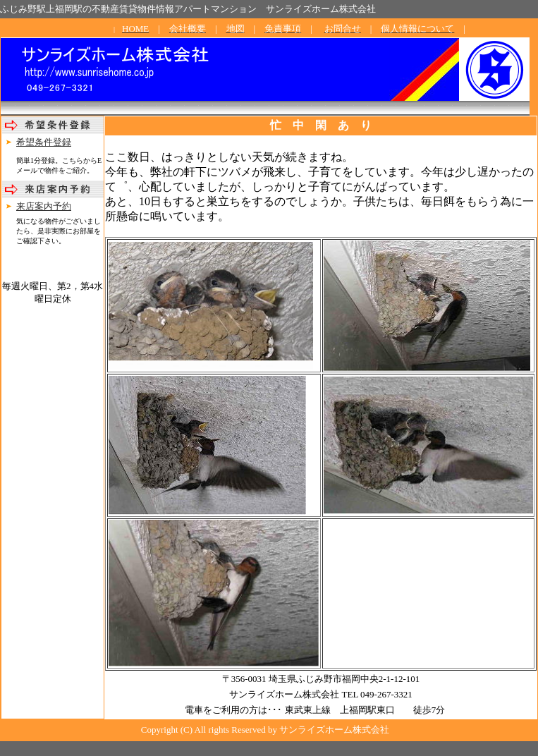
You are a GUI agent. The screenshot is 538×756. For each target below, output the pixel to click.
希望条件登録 (44, 142)
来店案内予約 (44, 206)
